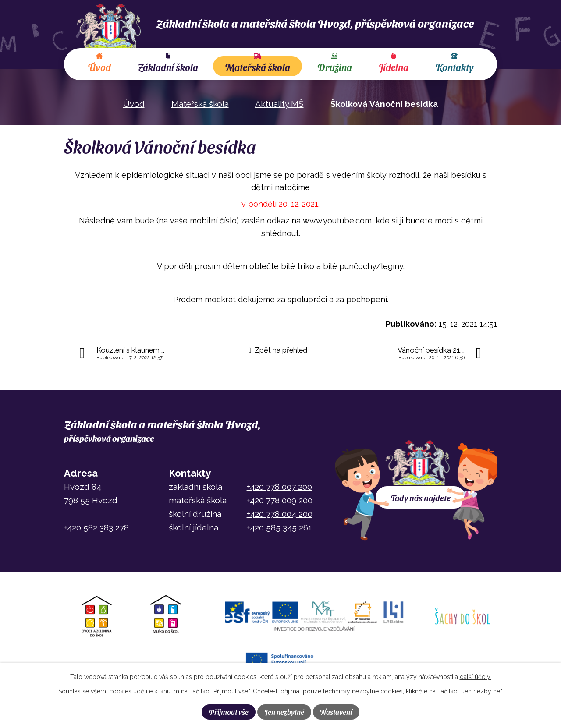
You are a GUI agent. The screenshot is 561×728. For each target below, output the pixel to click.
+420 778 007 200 (279, 487)
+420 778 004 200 (280, 514)
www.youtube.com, (338, 221)
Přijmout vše (229, 712)
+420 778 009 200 (280, 500)
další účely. (476, 677)
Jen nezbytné (284, 712)
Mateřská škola (257, 67)
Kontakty (454, 67)
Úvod (99, 67)
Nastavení (336, 712)
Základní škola (168, 67)
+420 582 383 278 (96, 527)
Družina (335, 67)
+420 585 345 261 (279, 527)
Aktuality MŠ (279, 104)
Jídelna (394, 67)
